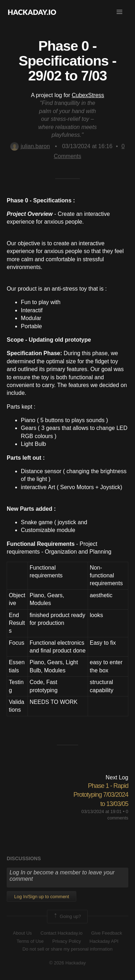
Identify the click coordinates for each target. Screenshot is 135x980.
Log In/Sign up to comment (42, 897)
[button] (119, 12)
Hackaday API (104, 941)
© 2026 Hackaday (67, 963)
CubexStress (88, 95)
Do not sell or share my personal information (67, 949)
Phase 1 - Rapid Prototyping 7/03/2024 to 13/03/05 (101, 795)
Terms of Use (30, 941)
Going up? (67, 917)
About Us (22, 933)
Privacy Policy (67, 941)
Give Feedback (107, 933)
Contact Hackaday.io (62, 933)
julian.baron (30, 146)
